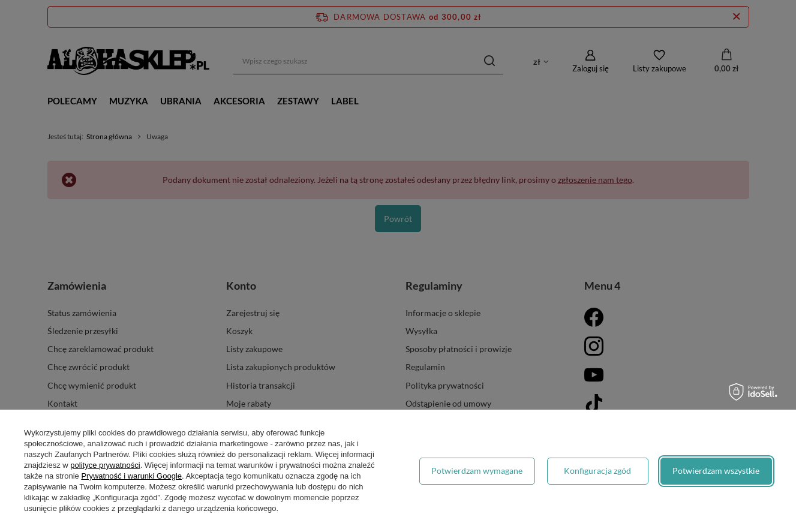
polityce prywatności (105, 465)
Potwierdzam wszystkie (716, 471)
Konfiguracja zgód (597, 471)
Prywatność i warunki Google (131, 476)
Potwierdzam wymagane (477, 471)
